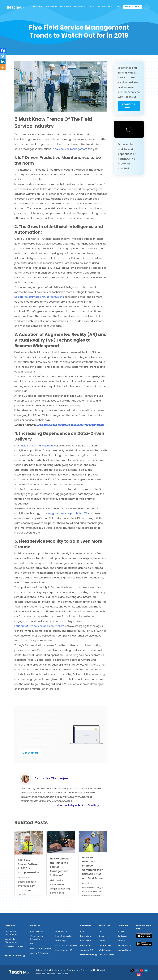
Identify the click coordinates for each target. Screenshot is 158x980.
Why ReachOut (124, 945)
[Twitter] (3, 56)
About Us (122, 931)
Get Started (30, 753)
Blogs (101, 936)
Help (101, 931)
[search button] (147, 7)
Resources (80, 6)
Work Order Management (11, 941)
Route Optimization (64, 936)
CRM (32, 944)
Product (38, 6)
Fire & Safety (86, 945)
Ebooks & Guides (107, 955)
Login (118, 6)
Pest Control (86, 941)
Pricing (92, 6)
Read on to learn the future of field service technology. (70, 425)
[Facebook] (3, 51)
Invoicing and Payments (66, 945)
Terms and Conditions (46, 974)
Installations (86, 936)
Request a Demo (105, 6)
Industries (66, 6)
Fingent (101, 970)
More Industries (87, 955)
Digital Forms (51, 6)
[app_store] (144, 937)
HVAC (83, 931)
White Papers (105, 950)
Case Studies (105, 945)
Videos (102, 941)
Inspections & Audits (14, 947)
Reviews (121, 941)
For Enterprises (13, 956)
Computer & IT (87, 950)
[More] (3, 67)
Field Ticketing (37, 931)
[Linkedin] (3, 62)
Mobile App (61, 941)
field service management (71, 149)
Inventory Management (41, 948)
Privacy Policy (63, 974)
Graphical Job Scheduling (37, 937)
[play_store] (144, 945)
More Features (62, 950)
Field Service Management (11, 933)
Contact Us (122, 936)
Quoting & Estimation (40, 953)
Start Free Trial (132, 7)
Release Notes (124, 950)
